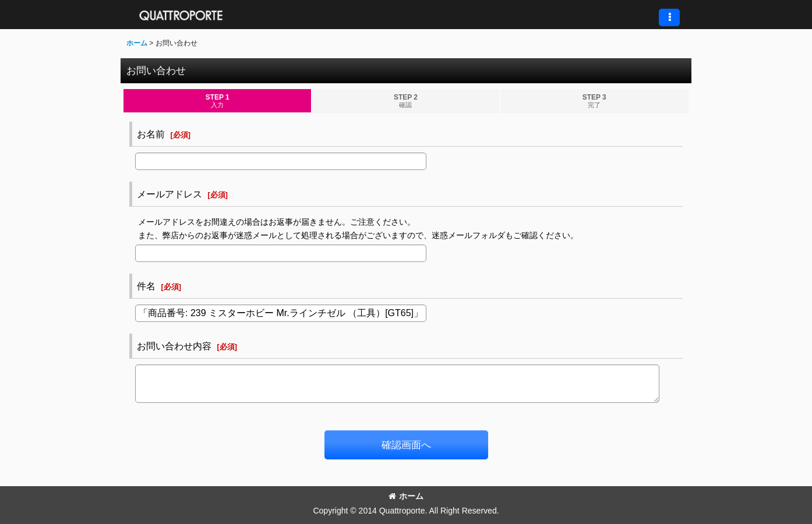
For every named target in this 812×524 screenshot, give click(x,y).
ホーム (406, 496)
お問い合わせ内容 (174, 346)
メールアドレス (170, 194)
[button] (669, 17)
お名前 (151, 134)
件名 (146, 286)
